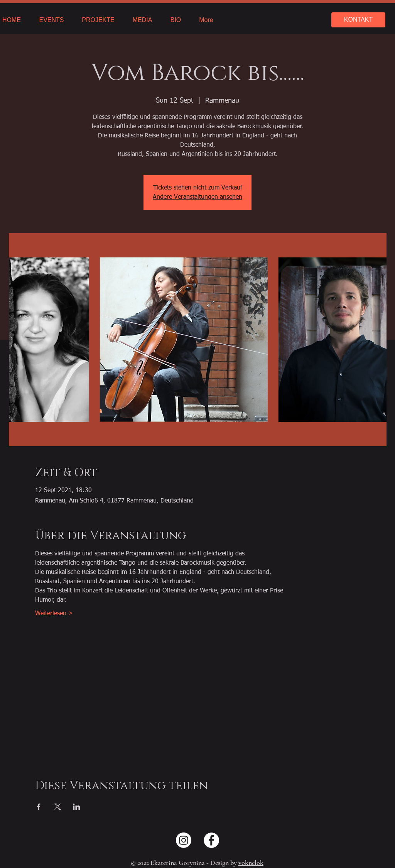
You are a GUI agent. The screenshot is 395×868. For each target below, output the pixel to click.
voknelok (251, 863)
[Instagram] (184, 840)
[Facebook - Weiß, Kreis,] (211, 840)
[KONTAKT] (358, 20)
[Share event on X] (58, 807)
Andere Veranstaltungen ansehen (197, 197)
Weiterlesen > (54, 614)
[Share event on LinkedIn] (77, 807)
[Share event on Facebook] (39, 807)
